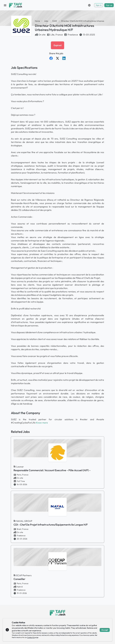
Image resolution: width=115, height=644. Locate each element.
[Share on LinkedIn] (64, 58)
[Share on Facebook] (51, 58)
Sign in (99, 5)
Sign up (109, 5)
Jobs (46, 21)
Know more (42, 423)
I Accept (105, 630)
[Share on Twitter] (57, 58)
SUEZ (55, 21)
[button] (89, 5)
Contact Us (31, 637)
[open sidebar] (5, 5)
